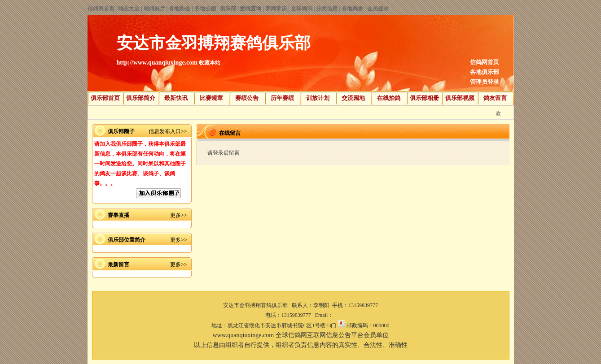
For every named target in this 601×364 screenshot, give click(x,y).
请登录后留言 (224, 153)
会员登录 (378, 9)
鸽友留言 (495, 98)
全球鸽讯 (302, 9)
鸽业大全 (129, 9)
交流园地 (353, 98)
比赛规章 (211, 98)
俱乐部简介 (141, 98)
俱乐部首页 (105, 98)
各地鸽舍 (352, 9)
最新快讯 (176, 98)
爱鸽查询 (250, 9)
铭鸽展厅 (154, 9)
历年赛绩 (282, 98)
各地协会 (180, 9)
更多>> (179, 215)
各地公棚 (205, 9)
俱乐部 (228, 9)
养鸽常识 (276, 9)
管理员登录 (485, 82)
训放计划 (318, 98)
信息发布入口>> (168, 131)
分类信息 (327, 9)
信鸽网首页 (101, 9)
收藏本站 (210, 63)
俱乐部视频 (460, 98)
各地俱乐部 (485, 72)
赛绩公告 (247, 98)
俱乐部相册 (424, 98)
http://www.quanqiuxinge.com (157, 63)
